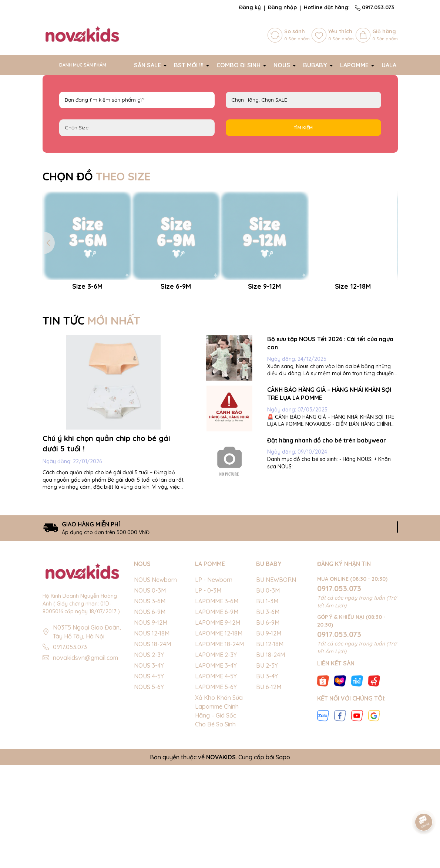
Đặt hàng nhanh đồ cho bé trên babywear (327, 543)
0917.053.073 (374, 7)
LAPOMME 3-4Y (216, 768)
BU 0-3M (268, 693)
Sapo (283, 860)
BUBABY (316, 65)
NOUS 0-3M (150, 693)
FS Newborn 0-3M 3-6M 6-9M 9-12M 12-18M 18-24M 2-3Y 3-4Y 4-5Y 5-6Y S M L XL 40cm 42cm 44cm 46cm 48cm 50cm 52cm (137, 128)
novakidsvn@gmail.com (85, 760)
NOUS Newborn (155, 682)
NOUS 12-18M (152, 736)
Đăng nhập (282, 7)
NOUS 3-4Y (149, 768)
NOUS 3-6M (150, 704)
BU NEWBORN (276, 682)
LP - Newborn (214, 682)
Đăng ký (250, 7)
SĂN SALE (148, 65)
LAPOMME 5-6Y (216, 790)
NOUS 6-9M (150, 715)
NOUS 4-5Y (149, 779)
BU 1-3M (267, 704)
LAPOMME (355, 65)
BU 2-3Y (267, 768)
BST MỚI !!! (189, 65)
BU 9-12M (269, 736)
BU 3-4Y (267, 779)
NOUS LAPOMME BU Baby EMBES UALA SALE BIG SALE (303, 100)
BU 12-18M (270, 747)
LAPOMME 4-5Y (216, 779)
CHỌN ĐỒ (97, 176)
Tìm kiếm (303, 128)
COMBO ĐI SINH (239, 65)
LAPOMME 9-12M (218, 725)
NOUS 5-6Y (149, 790)
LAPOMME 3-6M (217, 704)
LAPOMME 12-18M (219, 736)
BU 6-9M (268, 725)
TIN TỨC (91, 423)
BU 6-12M (269, 790)
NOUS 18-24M (152, 747)
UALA (390, 65)
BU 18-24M (271, 757)
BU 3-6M (268, 715)
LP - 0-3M (208, 693)
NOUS (283, 65)
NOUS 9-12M (151, 725)
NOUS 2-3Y (149, 757)
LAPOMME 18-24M (219, 747)
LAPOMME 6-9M (217, 715)
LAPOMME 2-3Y (216, 757)
